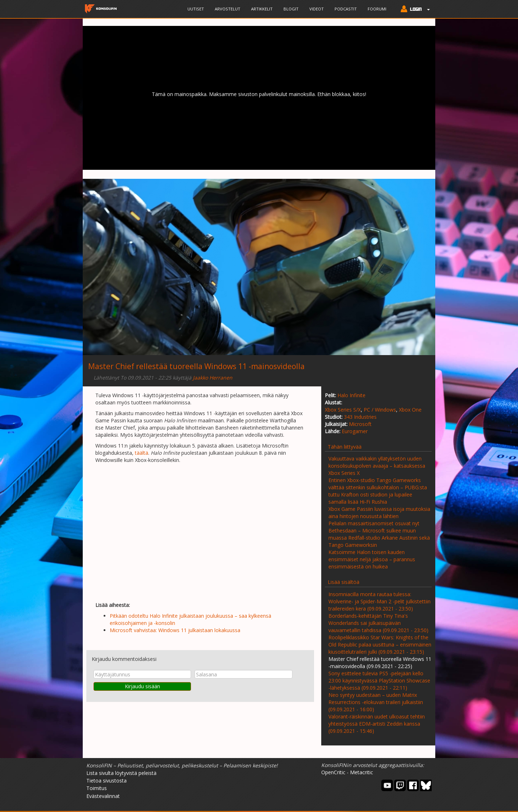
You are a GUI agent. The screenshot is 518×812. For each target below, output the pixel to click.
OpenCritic (333, 772)
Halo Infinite (351, 395)
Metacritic (362, 772)
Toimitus (97, 788)
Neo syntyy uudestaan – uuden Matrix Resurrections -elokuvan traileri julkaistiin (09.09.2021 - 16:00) (376, 702)
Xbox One (410, 410)
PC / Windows (380, 410)
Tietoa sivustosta (106, 781)
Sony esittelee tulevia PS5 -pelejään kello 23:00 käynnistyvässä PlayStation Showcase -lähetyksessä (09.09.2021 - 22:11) (379, 681)
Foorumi (377, 9)
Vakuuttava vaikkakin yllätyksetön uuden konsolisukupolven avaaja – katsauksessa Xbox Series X (377, 466)
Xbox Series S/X (343, 410)
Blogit (291, 9)
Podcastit (346, 9)
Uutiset (196, 9)
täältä (142, 453)
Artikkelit (262, 9)
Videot (317, 9)
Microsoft (360, 424)
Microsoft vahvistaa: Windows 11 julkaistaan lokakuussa (175, 630)
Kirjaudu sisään (142, 686)
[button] (414, 10)
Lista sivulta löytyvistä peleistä (121, 773)
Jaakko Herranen (213, 378)
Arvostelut (228, 9)
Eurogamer (355, 431)
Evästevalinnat (103, 796)
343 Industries (360, 417)
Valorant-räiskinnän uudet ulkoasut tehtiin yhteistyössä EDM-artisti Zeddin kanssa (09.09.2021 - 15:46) (377, 724)
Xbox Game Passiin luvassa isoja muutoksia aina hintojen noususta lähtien (379, 512)
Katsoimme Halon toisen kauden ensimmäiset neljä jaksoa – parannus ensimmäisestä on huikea (372, 559)
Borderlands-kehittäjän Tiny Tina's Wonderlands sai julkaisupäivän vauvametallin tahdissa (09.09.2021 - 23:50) (378, 623)
